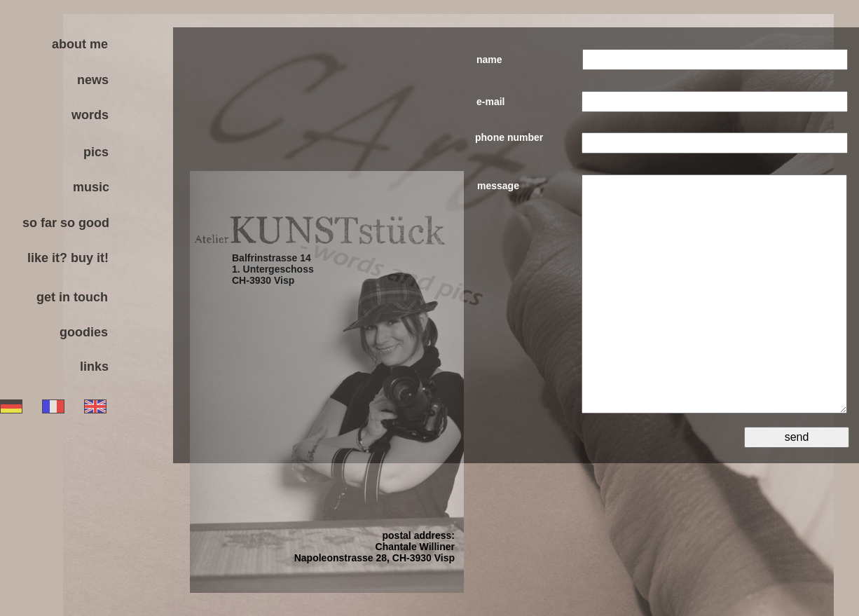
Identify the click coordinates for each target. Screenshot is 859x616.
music (91, 187)
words (90, 115)
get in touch (72, 297)
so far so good (66, 223)
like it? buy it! (68, 258)
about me (80, 44)
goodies (84, 332)
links (94, 367)
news (93, 80)
